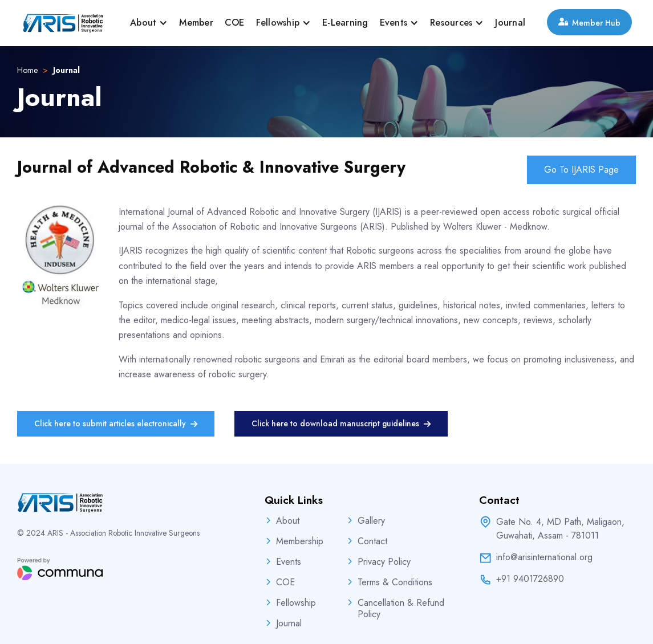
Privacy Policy (384, 562)
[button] (149, 23)
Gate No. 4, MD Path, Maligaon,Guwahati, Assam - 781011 (560, 529)
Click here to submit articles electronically (116, 424)
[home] (63, 23)
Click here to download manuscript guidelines (341, 424)
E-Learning (345, 23)
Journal (510, 23)
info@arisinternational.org (544, 558)
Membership (300, 541)
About (288, 521)
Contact (372, 541)
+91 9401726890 (530, 579)
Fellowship (296, 603)
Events (289, 562)
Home (27, 70)
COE (235, 23)
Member (196, 23)
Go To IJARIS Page (581, 170)
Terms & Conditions (395, 582)
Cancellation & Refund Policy (401, 609)
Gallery (371, 521)
